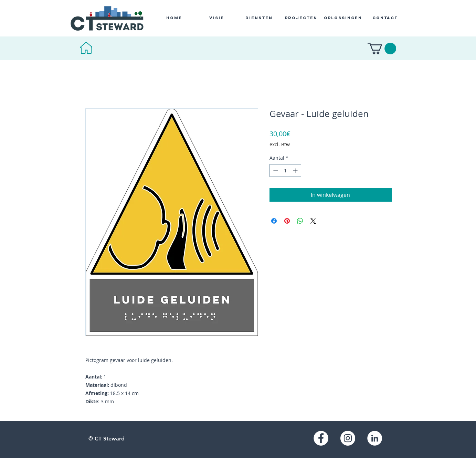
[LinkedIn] (375, 438)
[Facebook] (321, 438)
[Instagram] (348, 438)
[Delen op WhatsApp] (300, 221)
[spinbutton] (285, 171)
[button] (382, 49)
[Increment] (296, 171)
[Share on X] (313, 221)
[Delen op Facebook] (274, 221)
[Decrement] (275, 171)
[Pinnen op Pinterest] (287, 221)
